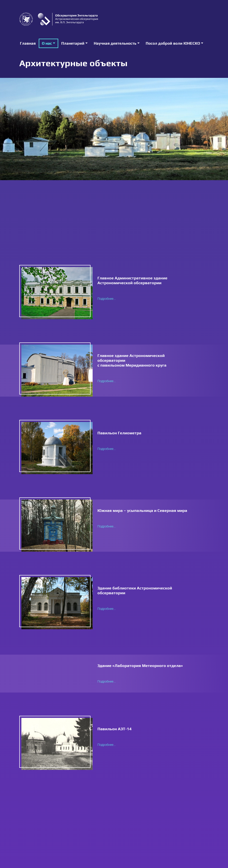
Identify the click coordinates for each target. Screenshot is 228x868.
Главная (28, 43)
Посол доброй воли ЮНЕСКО (173, 43)
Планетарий (73, 43)
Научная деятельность (115, 43)
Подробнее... (107, 299)
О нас (47, 43)
